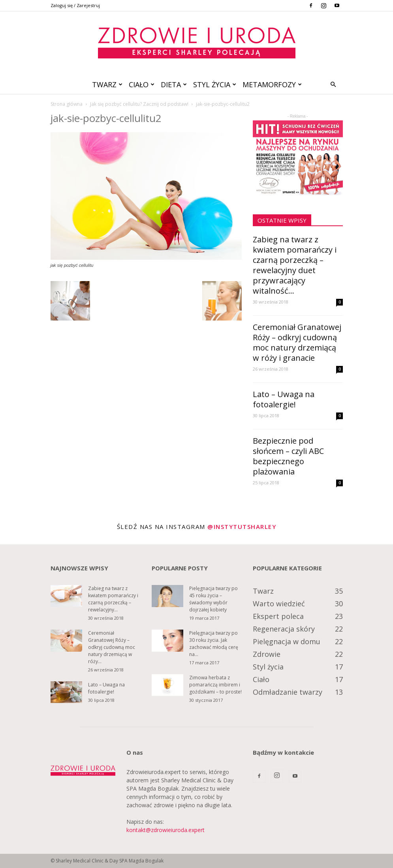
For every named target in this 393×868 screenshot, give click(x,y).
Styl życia (215, 84)
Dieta (174, 84)
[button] (333, 85)
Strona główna (67, 104)
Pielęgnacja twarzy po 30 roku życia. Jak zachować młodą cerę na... (214, 644)
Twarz (107, 84)
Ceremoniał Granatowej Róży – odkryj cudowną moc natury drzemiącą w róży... (112, 647)
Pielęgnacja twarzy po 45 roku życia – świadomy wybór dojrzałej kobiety (213, 599)
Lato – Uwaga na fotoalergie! (284, 399)
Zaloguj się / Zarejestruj (75, 5)
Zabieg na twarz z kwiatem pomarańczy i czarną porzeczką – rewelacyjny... (113, 599)
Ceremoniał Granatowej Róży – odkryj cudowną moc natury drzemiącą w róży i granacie (297, 342)
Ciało (142, 84)
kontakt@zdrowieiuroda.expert (165, 830)
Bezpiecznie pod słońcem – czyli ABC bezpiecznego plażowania (288, 456)
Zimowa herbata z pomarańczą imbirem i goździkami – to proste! (215, 685)
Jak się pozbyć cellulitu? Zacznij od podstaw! (139, 104)
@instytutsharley (242, 527)
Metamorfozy (272, 84)
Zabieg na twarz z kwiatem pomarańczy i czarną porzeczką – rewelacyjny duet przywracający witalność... (295, 265)
